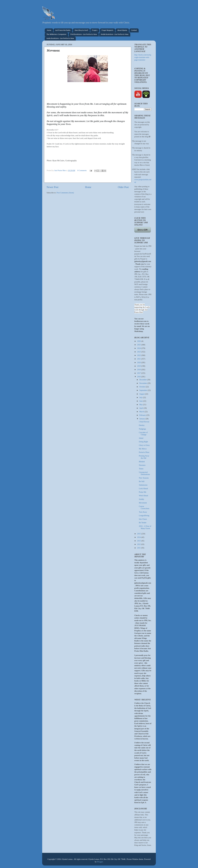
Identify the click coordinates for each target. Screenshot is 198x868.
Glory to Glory (144, 445)
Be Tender (143, 523)
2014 (139, 537)
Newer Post (53, 187)
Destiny (142, 425)
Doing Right (143, 442)
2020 (139, 362)
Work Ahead (143, 496)
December (143, 380)
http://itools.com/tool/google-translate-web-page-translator (143, 57)
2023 (139, 352)
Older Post (123, 187)
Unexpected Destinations (144, 473)
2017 (139, 373)
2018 (139, 370)
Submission (143, 485)
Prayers (95, 30)
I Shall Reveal (144, 422)
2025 (139, 345)
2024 (139, 348)
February (143, 415)
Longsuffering (144, 515)
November (143, 383)
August (142, 394)
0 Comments (82, 170)
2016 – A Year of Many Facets (145, 527)
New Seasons (144, 478)
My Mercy (143, 449)
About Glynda (122, 30)
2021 (139, 359)
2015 (139, 534)
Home (49, 30)
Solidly (142, 499)
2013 (139, 541)
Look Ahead (143, 488)
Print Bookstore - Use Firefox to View (84, 34)
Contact (134, 30)
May (141, 405)
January (142, 419)
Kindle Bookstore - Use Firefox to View (115, 34)
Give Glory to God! (81, 30)
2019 (139, 366)
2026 (139, 341)
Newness (142, 465)
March (142, 412)
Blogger (100, 862)
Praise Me (143, 492)
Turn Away (143, 512)
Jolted (141, 438)
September (144, 390)
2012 (139, 544)
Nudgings (142, 429)
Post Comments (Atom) (65, 193)
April (142, 408)
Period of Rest (144, 452)
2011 (139, 548)
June (141, 401)
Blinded (142, 462)
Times (141, 469)
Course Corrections (144, 507)
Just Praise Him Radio (63, 30)
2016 (139, 377)
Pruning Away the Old (144, 457)
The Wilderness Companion (56, 34)
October (143, 387)
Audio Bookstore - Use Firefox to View (60, 38)
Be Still (142, 481)
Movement (143, 503)
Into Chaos (143, 519)
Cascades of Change (143, 433)
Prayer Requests (107, 30)
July (141, 397)
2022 (139, 355)
